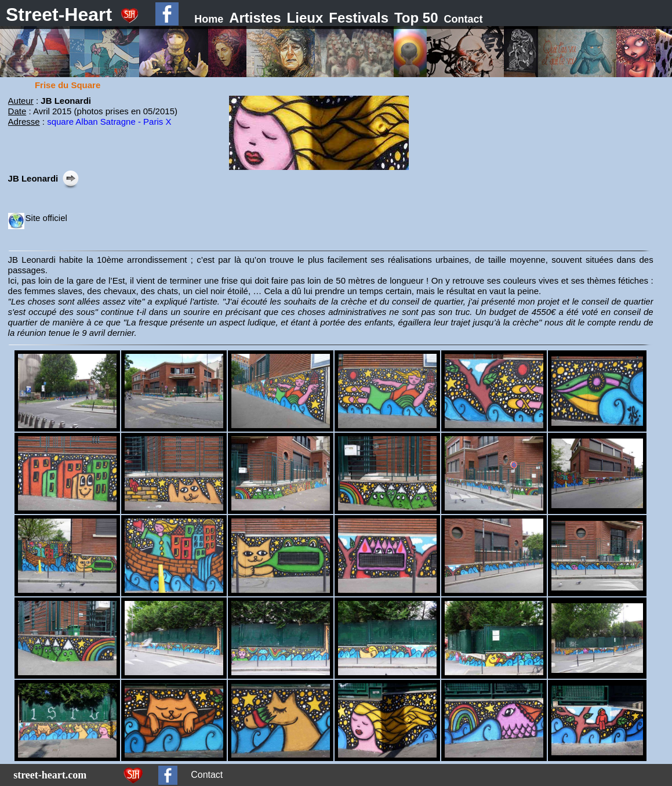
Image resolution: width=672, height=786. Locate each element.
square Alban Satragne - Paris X (109, 122)
